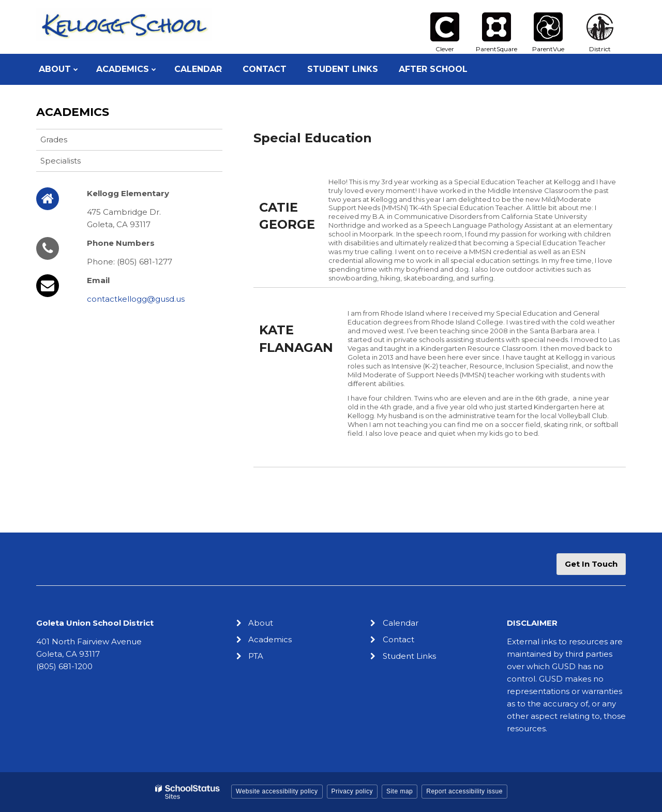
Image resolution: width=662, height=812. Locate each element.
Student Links (409, 656)
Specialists (61, 161)
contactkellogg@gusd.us (136, 299)
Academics (73, 112)
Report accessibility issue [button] (464, 791)
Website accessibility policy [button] (277, 791)
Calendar (401, 623)
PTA (256, 656)
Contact (398, 639)
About (261, 623)
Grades (54, 139)
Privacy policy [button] (352, 791)
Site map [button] (400, 791)
